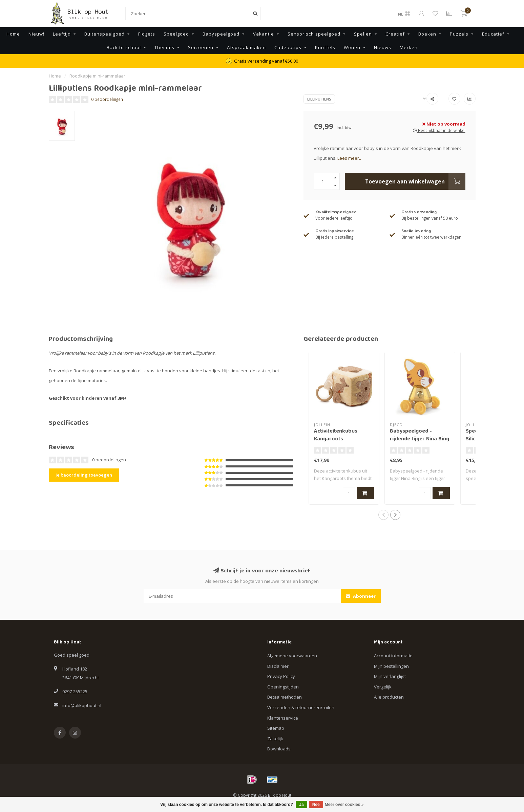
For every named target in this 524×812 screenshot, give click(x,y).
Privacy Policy (281, 676)
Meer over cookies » (344, 805)
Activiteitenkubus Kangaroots (336, 435)
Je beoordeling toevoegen (84, 475)
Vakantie (264, 34)
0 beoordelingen (107, 99)
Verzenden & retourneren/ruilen (301, 707)
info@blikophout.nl (82, 705)
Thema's (164, 47)
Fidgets (147, 34)
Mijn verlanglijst (390, 676)
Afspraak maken (246, 47)
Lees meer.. (349, 158)
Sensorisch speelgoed (314, 34)
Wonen (352, 47)
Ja (301, 805)
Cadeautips (288, 47)
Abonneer (361, 596)
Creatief (395, 34)
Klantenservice (283, 718)
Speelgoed (176, 34)
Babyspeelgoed (221, 34)
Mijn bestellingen (391, 666)
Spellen (363, 34)
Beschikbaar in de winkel (439, 130)
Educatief (493, 34)
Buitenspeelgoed (104, 34)
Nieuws (383, 47)
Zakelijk (275, 739)
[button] (383, 515)
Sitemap (276, 728)
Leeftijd (62, 34)
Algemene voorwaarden (292, 656)
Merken (409, 47)
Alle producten (389, 697)
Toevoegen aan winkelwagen (415, 181)
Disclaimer (278, 666)
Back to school (124, 47)
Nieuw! (36, 34)
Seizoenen (201, 47)
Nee (316, 805)
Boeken (427, 34)
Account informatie (393, 656)
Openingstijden (283, 687)
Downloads (279, 749)
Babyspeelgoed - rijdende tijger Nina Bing (420, 435)
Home (13, 34)
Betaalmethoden (285, 697)
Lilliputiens (319, 99)
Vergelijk (383, 687)
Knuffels (325, 47)
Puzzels (459, 34)
